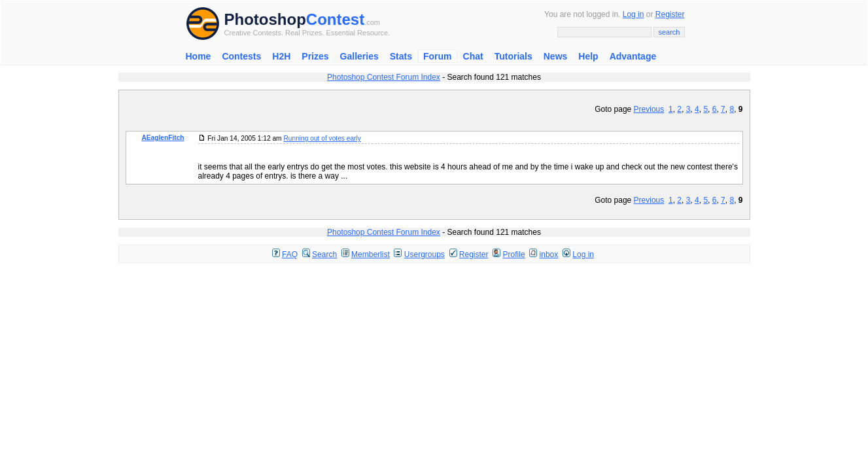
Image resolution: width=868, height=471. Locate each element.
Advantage (633, 56)
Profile (514, 254)
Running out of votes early (322, 138)
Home (199, 56)
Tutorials (513, 56)
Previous (649, 109)
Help (588, 56)
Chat (473, 56)
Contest (335, 19)
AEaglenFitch (163, 138)
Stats (401, 56)
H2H (281, 56)
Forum (438, 56)
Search (324, 254)
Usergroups (425, 254)
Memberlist (371, 254)
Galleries (359, 56)
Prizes (315, 56)
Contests (241, 56)
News (556, 56)
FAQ (290, 254)
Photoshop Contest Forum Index (384, 77)
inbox (549, 254)
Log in (634, 14)
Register (670, 14)
